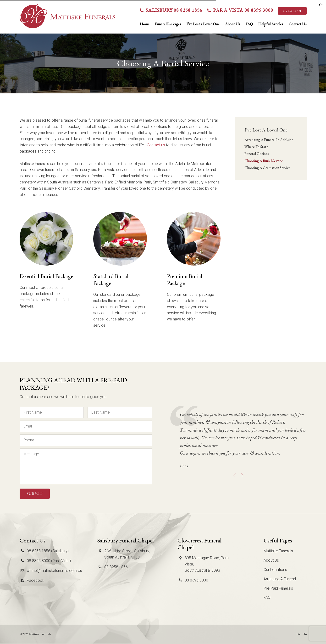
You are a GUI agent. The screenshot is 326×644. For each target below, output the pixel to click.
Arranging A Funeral (280, 579)
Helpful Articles (271, 24)
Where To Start (256, 147)
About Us (233, 24)
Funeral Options (257, 154)
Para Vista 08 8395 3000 (243, 10)
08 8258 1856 (116, 567)
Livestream (292, 11)
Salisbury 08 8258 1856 (174, 10)
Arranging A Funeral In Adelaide (269, 140)
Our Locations (275, 570)
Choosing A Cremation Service (267, 168)
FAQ (249, 24)
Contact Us (298, 24)
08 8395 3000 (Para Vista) (49, 561)
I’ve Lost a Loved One (203, 24)
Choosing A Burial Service (264, 161)
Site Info (301, 634)
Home (145, 24)
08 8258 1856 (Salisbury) (48, 551)
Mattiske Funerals (278, 551)
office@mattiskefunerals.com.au (54, 571)
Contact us (156, 145)
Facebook (36, 580)
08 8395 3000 (196, 580)
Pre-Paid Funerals (278, 588)
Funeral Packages (168, 24)
